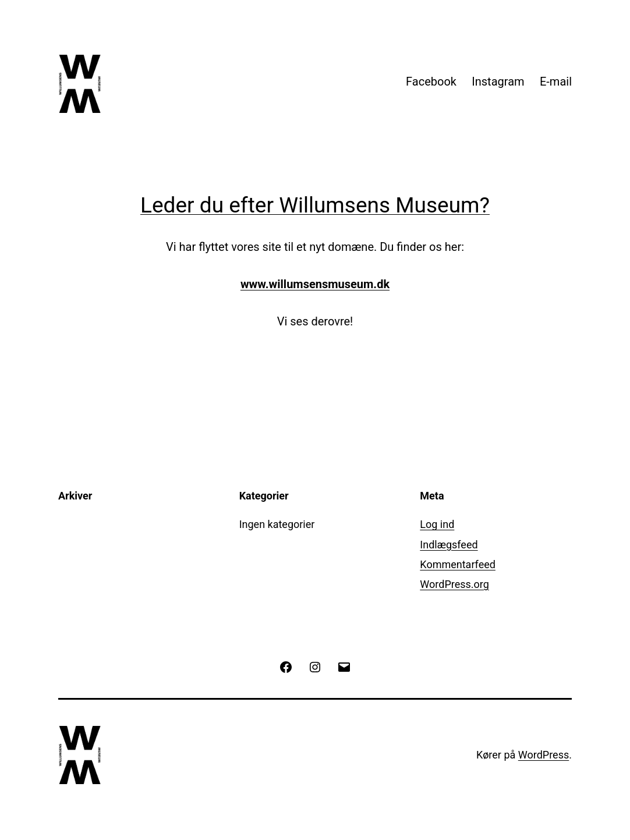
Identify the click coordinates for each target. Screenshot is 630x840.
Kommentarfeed (458, 564)
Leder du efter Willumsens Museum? (315, 205)
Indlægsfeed (449, 545)
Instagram (498, 81)
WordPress (544, 755)
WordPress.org (454, 584)
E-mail (556, 81)
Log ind (437, 524)
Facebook (431, 81)
